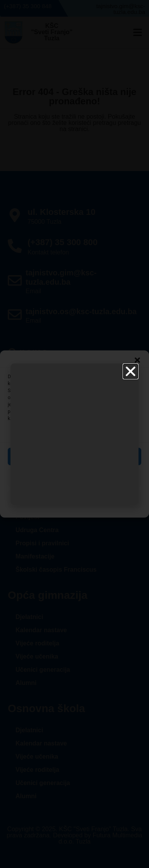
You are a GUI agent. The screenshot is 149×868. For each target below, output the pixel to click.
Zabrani (75, 478)
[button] (137, 360)
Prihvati (74, 456)
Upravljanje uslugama (73, 433)
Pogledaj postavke (74, 499)
